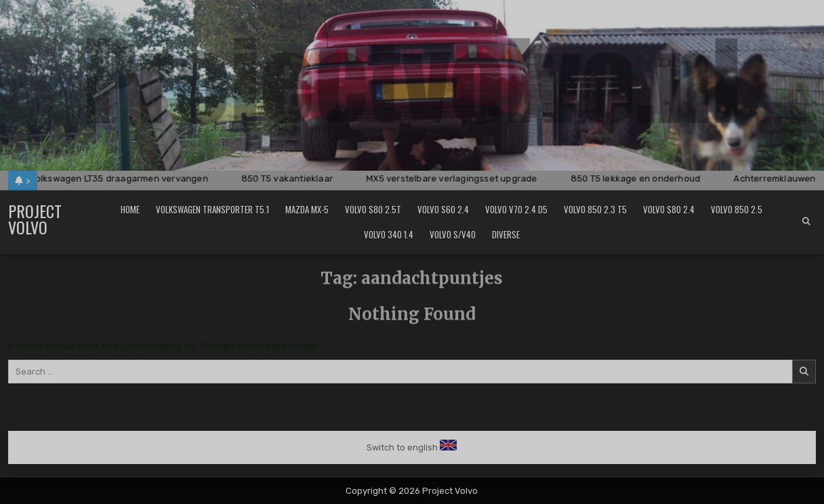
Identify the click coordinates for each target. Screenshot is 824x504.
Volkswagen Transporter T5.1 (212, 209)
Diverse (506, 234)
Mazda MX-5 (307, 209)
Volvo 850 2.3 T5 (595, 209)
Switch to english (402, 447)
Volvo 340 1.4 (389, 234)
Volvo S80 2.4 (669, 209)
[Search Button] (806, 222)
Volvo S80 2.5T (373, 209)
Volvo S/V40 (453, 234)
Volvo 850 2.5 (737, 209)
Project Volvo (35, 219)
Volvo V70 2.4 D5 (516, 209)
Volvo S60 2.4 (443, 209)
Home (130, 209)
